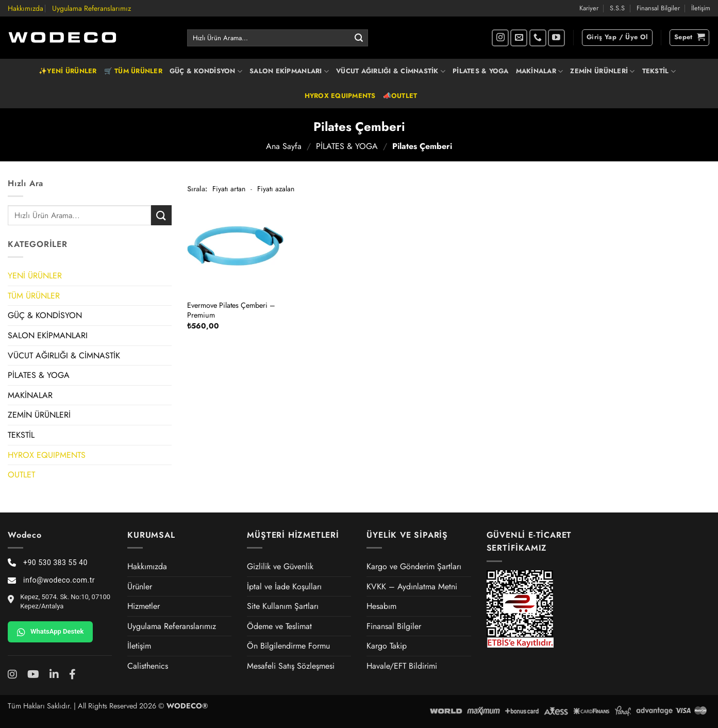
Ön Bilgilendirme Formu (288, 646)
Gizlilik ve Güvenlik (280, 566)
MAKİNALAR (540, 71)
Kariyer (589, 8)
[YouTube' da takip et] (556, 38)
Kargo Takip (387, 646)
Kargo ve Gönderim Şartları (414, 566)
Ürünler (140, 586)
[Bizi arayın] (538, 38)
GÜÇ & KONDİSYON (206, 71)
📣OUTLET (400, 96)
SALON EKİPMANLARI (289, 71)
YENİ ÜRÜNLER (35, 276)
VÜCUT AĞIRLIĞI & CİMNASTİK (391, 71)
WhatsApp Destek (50, 632)
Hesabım (381, 606)
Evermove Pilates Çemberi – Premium (231, 310)
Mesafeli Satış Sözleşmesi (291, 666)
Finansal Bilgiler (658, 8)
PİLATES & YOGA (481, 71)
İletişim (701, 8)
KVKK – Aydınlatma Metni (412, 586)
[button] (617, 38)
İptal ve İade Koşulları (284, 586)
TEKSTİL (659, 71)
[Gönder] (359, 38)
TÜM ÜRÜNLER (34, 296)
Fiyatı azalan (276, 189)
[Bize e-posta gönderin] (519, 38)
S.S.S (617, 8)
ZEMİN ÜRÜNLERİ (602, 71)
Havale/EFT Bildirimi (402, 666)
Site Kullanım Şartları (283, 606)
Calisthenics (148, 666)
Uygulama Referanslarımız (91, 8)
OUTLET (21, 475)
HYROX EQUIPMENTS (340, 96)
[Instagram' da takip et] (500, 38)
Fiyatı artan (229, 189)
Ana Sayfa (284, 146)
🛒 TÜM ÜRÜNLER (133, 71)
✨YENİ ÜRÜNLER (68, 71)
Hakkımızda (26, 8)
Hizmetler (144, 606)
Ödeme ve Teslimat (279, 626)
